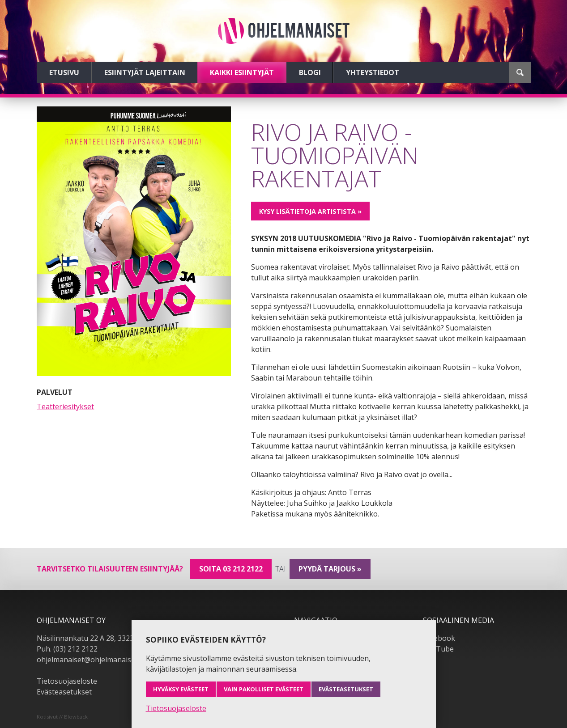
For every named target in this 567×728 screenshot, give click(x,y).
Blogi (310, 72)
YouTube (438, 649)
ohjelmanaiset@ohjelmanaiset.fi (90, 660)
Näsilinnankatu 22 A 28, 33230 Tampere (104, 638)
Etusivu (64, 72)
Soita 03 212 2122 (231, 569)
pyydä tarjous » (330, 569)
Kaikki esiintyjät (242, 72)
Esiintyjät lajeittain (145, 72)
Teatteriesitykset (65, 406)
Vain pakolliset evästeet (264, 689)
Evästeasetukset (64, 692)
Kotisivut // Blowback (62, 717)
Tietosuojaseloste (67, 681)
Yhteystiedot (373, 72)
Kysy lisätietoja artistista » (310, 211)
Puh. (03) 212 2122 (67, 649)
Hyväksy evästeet (181, 689)
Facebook (439, 638)
